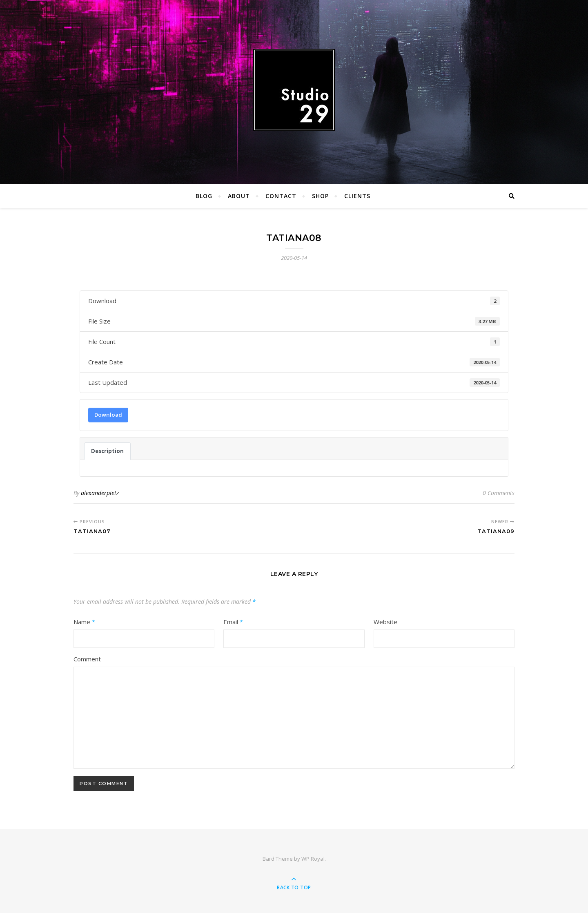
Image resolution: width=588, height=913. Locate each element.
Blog (204, 196)
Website (385, 622)
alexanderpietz (100, 493)
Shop (320, 196)
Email (233, 622)
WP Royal (313, 859)
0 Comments (499, 493)
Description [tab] (107, 451)
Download (108, 415)
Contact (281, 196)
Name (84, 622)
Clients (357, 196)
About (239, 196)
